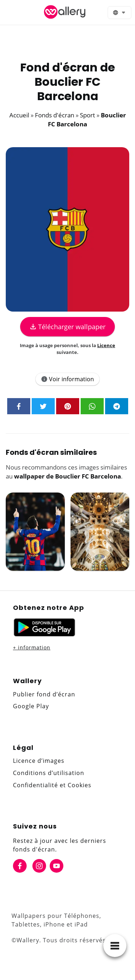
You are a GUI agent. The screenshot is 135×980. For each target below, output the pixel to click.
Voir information (67, 379)
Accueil (19, 115)
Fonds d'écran (55, 115)
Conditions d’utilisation (49, 773)
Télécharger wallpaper (68, 327)
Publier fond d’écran (44, 694)
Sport (87, 115)
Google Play (31, 706)
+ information (32, 647)
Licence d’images (39, 761)
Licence (106, 345)
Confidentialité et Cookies (52, 785)
